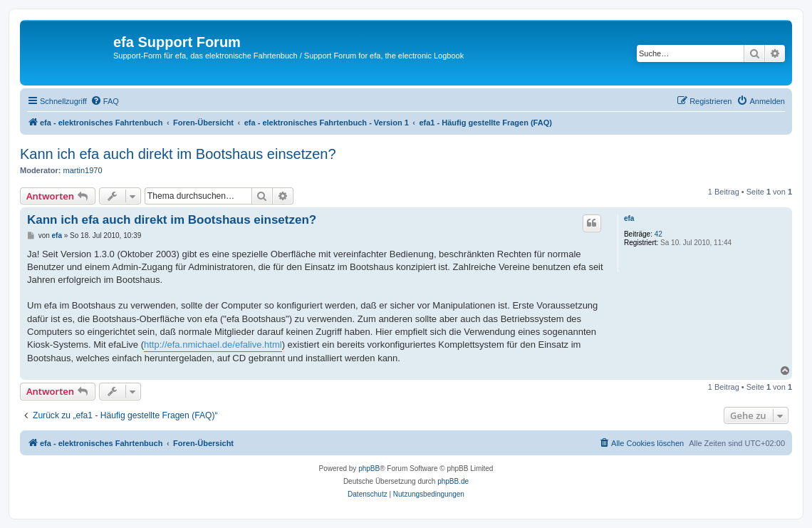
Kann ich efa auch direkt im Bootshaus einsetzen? (178, 154)
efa (629, 218)
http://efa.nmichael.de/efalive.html (213, 345)
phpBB (369, 469)
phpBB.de (453, 481)
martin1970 (83, 170)
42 (659, 234)
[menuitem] (105, 101)
